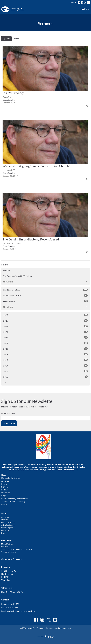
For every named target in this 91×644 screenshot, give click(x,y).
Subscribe (9, 423)
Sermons (7, 271)
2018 (45, 360)
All (4, 382)
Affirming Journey (8, 525)
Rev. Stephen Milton (45, 290)
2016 (45, 371)
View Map (5, 580)
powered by (45, 637)
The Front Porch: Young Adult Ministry (17, 549)
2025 (45, 321)
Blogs (4, 496)
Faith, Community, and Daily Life (15, 499)
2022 (45, 337)
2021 (45, 343)
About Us (5, 481)
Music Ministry (7, 544)
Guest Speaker (45, 301)
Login (69, 628)
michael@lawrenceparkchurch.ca (21, 611)
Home (4, 475)
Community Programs (12, 559)
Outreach (5, 546)
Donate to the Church (10, 478)
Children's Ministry (9, 552)
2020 (45, 349)
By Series (17, 39)
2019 (45, 354)
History (4, 533)
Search (73, 2)
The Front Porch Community (13, 501)
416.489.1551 (14, 604)
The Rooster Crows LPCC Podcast (18, 276)
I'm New (5, 520)
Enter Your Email (8, 414)
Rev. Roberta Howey (45, 296)
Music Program (7, 528)
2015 (45, 377)
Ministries (6, 493)
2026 (45, 315)
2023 (45, 332)
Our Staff (5, 530)
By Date (6, 39)
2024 (45, 326)
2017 (45, 366)
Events (4, 484)
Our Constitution (8, 522)
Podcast (5, 490)
